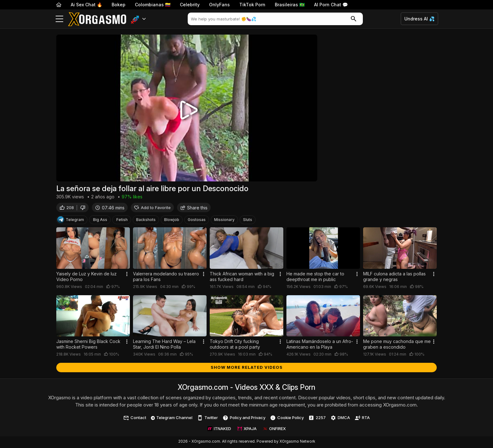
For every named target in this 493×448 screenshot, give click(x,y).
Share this (194, 208)
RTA (362, 419)
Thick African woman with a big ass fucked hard (242, 277)
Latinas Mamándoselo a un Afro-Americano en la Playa (320, 345)
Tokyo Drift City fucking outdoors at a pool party (235, 345)
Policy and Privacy (244, 419)
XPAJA (247, 429)
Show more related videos (247, 368)
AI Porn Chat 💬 (331, 5)
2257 (317, 419)
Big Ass (100, 221)
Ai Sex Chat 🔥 (86, 5)
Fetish (122, 221)
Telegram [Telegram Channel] (71, 221)
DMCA (340, 419)
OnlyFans (219, 5)
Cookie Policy (287, 419)
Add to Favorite (152, 208)
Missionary (224, 221)
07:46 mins (110, 208)
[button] (138, 19)
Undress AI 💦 (419, 19)
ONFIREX (274, 429)
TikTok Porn (252, 5)
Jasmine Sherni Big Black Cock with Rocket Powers (88, 345)
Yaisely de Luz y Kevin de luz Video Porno (86, 277)
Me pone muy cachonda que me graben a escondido (397, 345)
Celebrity (190, 5)
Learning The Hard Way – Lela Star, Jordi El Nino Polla (164, 345)
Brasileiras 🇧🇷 (290, 5)
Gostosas (197, 221)
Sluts (248, 221)
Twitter (208, 419)
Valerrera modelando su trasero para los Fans (166, 277)
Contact (135, 419)
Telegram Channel (172, 418)
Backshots (146, 221)
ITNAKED (219, 429)
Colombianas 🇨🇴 (153, 5)
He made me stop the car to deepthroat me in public (315, 277)
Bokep (119, 5)
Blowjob (172, 221)
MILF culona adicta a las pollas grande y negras (394, 277)
